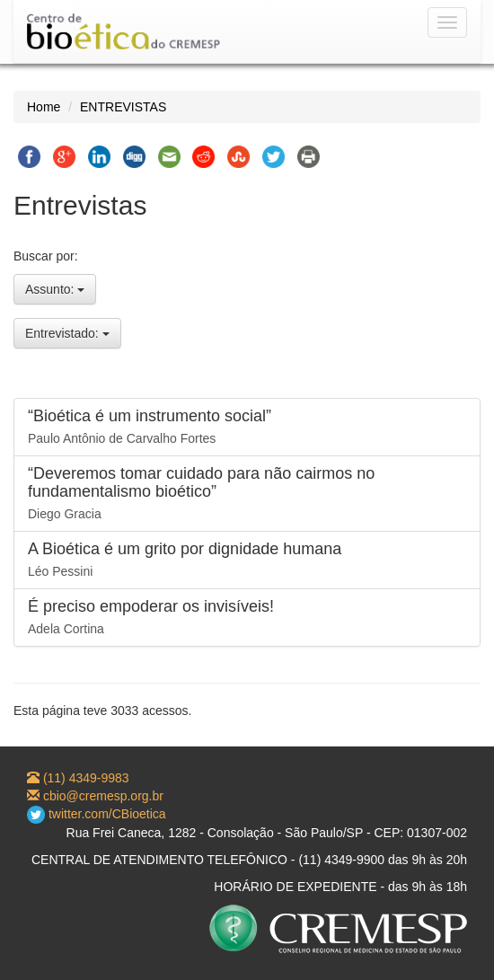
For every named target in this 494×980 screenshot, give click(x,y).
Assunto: (55, 289)
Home (44, 107)
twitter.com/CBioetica (97, 814)
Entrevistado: (67, 333)
